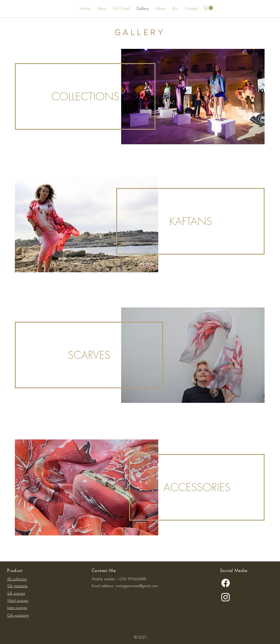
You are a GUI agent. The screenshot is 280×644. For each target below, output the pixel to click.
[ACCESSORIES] (197, 487)
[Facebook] (226, 583)
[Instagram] (226, 597)
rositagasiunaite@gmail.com (137, 586)
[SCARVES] (89, 355)
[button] (209, 8)
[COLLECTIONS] (85, 96)
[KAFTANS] (190, 221)
